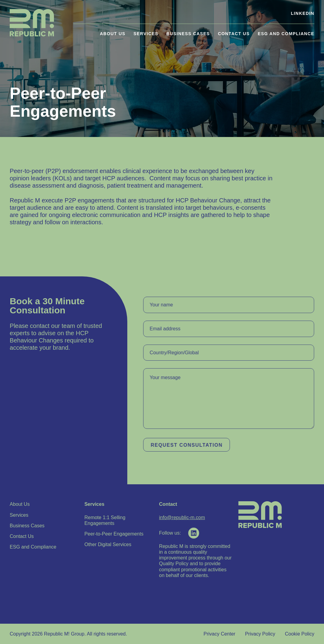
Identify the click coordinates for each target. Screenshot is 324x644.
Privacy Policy (260, 634)
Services (146, 34)
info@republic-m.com (182, 517)
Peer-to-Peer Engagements (114, 534)
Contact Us (234, 34)
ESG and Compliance (286, 34)
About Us (113, 34)
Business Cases (188, 34)
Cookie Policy (300, 634)
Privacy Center (220, 634)
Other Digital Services (108, 544)
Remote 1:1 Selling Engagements (105, 520)
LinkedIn (303, 13)
